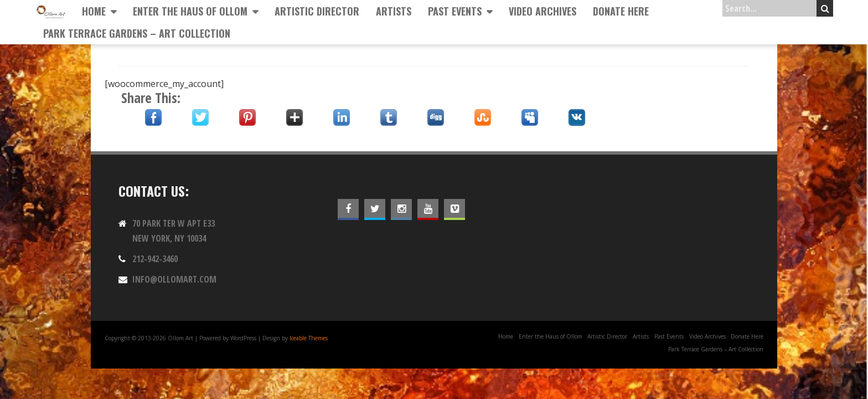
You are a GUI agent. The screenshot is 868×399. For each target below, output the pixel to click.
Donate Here (621, 11)
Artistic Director (317, 11)
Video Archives (542, 11)
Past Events (455, 11)
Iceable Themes (309, 338)
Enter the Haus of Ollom (190, 11)
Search (825, 8)
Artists (394, 11)
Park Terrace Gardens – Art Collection (137, 33)
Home (94, 11)
